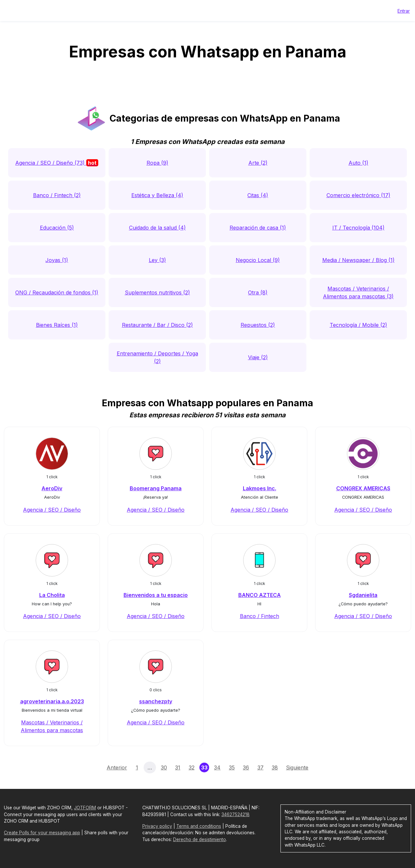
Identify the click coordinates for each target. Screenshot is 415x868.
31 (178, 767)
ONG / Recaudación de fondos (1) (57, 292)
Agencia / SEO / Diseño (52, 510)
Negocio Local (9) (258, 260)
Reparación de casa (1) (258, 228)
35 (232, 767)
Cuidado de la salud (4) (157, 228)
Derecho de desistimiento (200, 839)
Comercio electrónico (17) (358, 195)
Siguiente (297, 767)
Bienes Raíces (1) (57, 325)
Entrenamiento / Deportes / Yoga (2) (157, 357)
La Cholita (52, 595)
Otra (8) (258, 292)
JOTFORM (85, 808)
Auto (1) (358, 163)
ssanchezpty (156, 701)
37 (261, 767)
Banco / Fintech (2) (57, 195)
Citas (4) (258, 195)
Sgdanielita (363, 595)
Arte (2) (258, 163)
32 (192, 767)
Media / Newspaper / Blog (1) (358, 260)
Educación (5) (57, 228)
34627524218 (236, 814)
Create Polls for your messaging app (42, 833)
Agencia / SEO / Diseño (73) (57, 163)
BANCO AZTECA (260, 595)
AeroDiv (52, 488)
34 (217, 767)
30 (164, 767)
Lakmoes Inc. (260, 488)
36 (246, 767)
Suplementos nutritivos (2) (157, 292)
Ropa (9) (157, 163)
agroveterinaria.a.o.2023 (52, 701)
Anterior (117, 767)
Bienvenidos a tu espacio (156, 595)
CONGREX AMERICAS (363, 488)
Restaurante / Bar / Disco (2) (157, 325)
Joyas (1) (57, 260)
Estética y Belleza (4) (157, 195)
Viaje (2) (258, 357)
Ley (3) (157, 260)
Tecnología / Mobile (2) (358, 325)
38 (275, 767)
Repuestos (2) (258, 325)
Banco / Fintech (260, 616)
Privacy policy (157, 826)
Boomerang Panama (156, 488)
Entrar (404, 11)
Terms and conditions (199, 826)
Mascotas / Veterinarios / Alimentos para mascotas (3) (358, 292)
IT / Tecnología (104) (358, 228)
